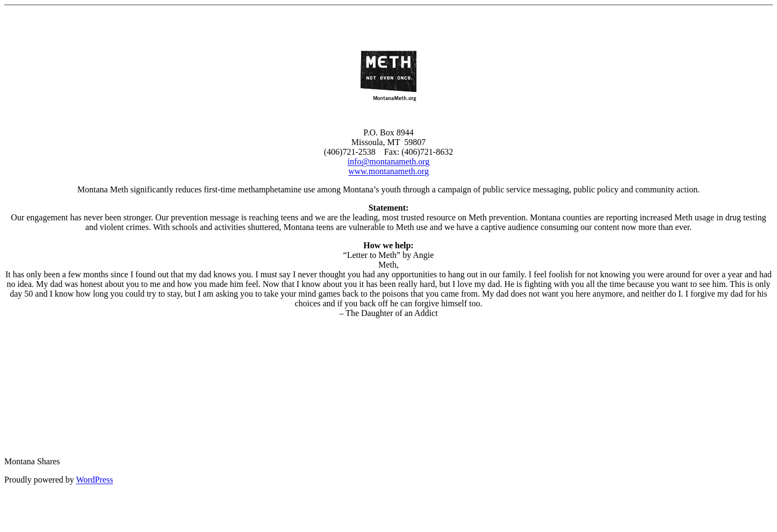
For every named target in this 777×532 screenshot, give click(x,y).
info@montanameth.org (389, 161)
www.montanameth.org (388, 171)
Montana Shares (32, 461)
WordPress (94, 480)
